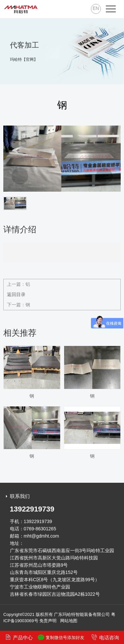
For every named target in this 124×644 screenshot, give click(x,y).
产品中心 (19, 637)
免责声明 (48, 621)
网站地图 (69, 621)
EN (96, 8)
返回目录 (16, 294)
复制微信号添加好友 (61, 637)
